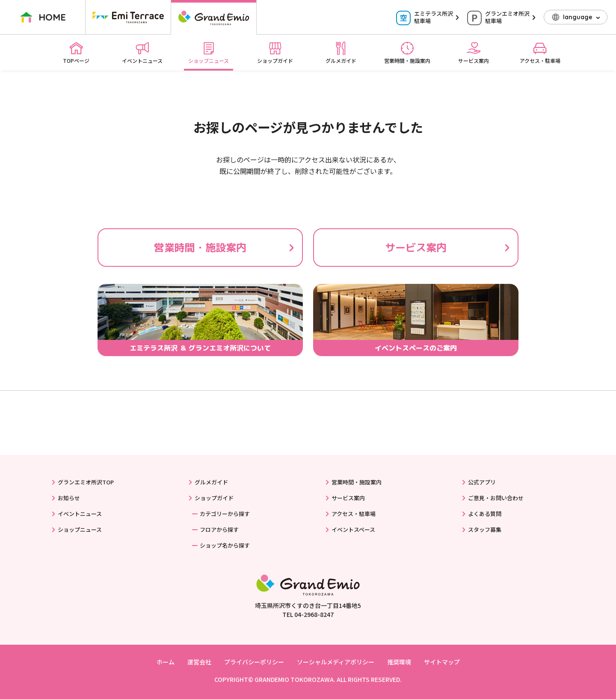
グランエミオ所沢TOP (86, 482)
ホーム (166, 662)
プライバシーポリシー (254, 662)
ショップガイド (275, 53)
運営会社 (199, 662)
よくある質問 (485, 514)
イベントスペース (353, 529)
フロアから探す (219, 529)
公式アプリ (482, 482)
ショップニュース (209, 53)
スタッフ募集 (485, 529)
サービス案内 (474, 53)
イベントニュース (142, 53)
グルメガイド (341, 53)
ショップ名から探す (225, 545)
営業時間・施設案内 (407, 53)
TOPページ (76, 53)
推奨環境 (399, 662)
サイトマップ (442, 662)
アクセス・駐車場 (540, 53)
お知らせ (69, 498)
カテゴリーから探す (225, 514)
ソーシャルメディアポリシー (336, 662)
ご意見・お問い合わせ (496, 498)
